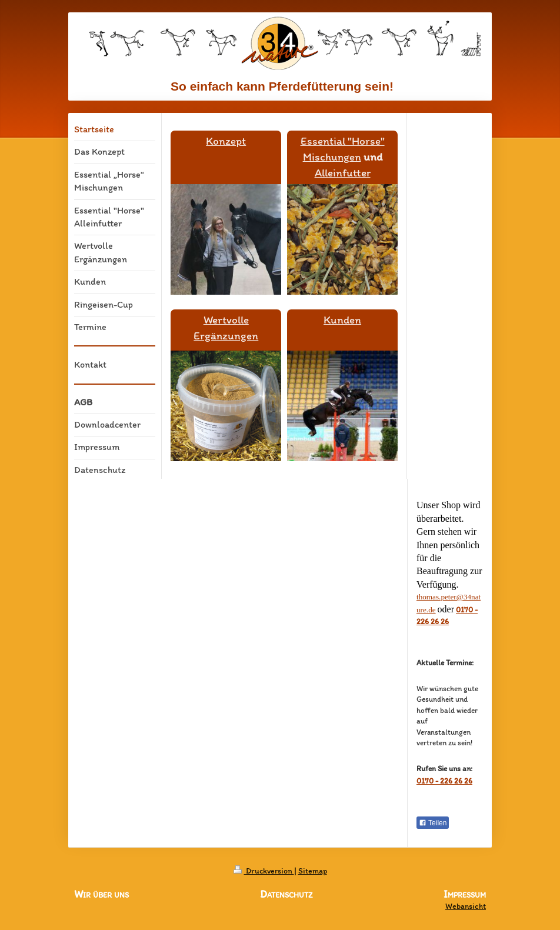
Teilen (433, 823)
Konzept (226, 141)
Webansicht (466, 906)
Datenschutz (286, 894)
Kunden (342, 320)
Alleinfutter (343, 173)
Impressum (465, 895)
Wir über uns (101, 894)
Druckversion (264, 871)
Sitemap (313, 871)
